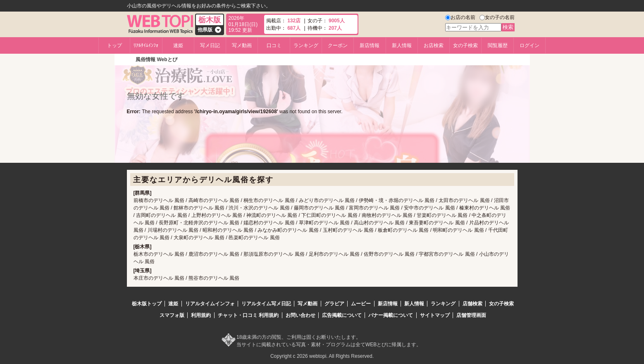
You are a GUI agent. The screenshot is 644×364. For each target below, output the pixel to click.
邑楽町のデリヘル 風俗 (254, 238)
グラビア (334, 304)
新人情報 (402, 45)
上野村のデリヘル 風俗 (217, 215)
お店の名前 (463, 17)
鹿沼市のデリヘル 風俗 (214, 254)
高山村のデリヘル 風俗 (379, 223)
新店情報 (370, 45)
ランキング (306, 45)
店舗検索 (472, 304)
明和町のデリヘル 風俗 (458, 230)
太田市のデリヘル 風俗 (464, 200)
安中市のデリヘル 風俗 (429, 208)
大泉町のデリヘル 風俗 (199, 238)
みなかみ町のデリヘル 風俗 (288, 230)
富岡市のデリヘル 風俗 (374, 208)
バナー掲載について (391, 315)
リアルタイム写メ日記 (266, 304)
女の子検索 (465, 45)
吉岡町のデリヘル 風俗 (161, 215)
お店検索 (434, 45)
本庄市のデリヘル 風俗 (159, 278)
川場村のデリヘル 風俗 (173, 230)
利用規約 (201, 315)
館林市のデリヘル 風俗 (199, 208)
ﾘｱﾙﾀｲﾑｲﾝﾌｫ (146, 45)
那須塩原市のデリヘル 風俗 (274, 254)
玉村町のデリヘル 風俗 (348, 230)
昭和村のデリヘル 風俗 (228, 230)
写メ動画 (242, 45)
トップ (114, 45)
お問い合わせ (301, 315)
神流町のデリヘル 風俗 (272, 215)
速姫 (178, 45)
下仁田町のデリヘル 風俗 (329, 215)
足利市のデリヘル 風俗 (334, 254)
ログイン (530, 45)
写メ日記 (210, 45)
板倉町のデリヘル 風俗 (403, 230)
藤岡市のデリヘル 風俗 (319, 208)
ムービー (361, 304)
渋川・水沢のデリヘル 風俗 (259, 208)
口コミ (274, 45)
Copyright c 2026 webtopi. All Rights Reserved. (322, 356)
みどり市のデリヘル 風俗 (327, 200)
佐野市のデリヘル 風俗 (389, 254)
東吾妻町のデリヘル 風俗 (437, 223)
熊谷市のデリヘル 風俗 (214, 278)
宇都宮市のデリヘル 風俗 (447, 254)
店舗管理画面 (471, 315)
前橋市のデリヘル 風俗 (159, 200)
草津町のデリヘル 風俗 (324, 223)
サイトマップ (435, 315)
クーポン (338, 45)
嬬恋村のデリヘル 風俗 (269, 223)
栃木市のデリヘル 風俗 (159, 254)
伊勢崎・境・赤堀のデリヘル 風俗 (397, 200)
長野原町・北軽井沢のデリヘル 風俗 (199, 223)
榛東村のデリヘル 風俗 (485, 208)
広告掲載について (342, 315)
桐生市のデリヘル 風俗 (269, 200)
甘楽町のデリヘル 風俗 (442, 215)
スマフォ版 (172, 315)
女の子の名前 (500, 17)
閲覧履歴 (498, 45)
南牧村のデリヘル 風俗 (387, 215)
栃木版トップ (147, 304)
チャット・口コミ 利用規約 (248, 315)
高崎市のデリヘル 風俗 (214, 200)
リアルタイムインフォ (210, 304)
